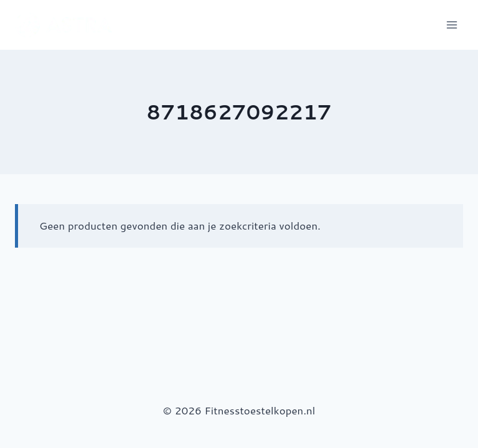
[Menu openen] (452, 25)
